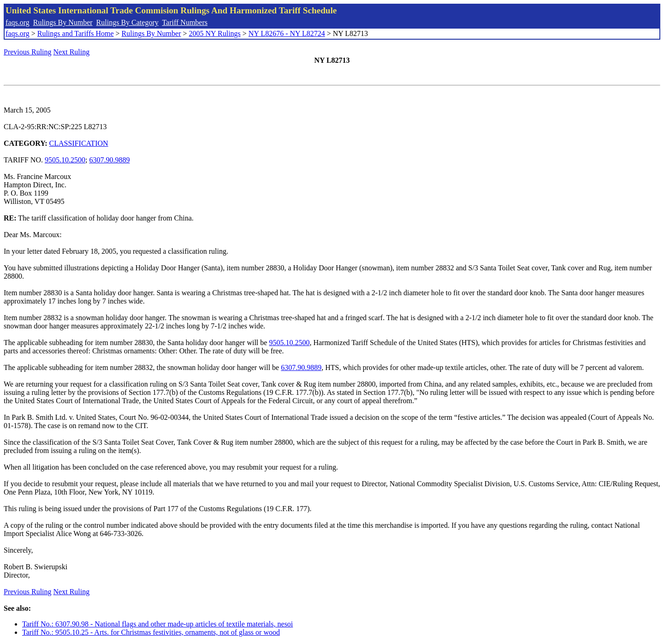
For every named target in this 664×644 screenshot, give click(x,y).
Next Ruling (72, 52)
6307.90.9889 (109, 160)
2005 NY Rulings (215, 33)
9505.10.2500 (65, 160)
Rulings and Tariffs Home (76, 33)
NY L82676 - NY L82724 (287, 33)
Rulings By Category (127, 22)
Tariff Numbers (185, 22)
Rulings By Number (63, 22)
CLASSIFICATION (79, 143)
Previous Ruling (28, 52)
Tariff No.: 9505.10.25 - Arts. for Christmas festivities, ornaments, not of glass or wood (151, 632)
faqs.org (18, 22)
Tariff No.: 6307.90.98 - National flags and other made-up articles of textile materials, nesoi (157, 624)
